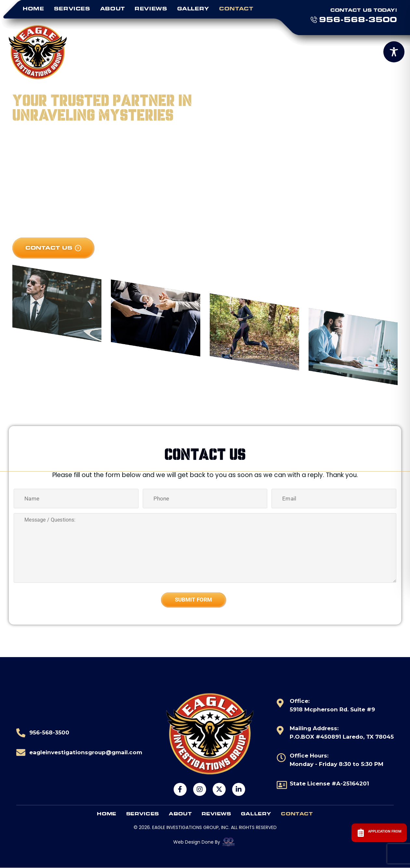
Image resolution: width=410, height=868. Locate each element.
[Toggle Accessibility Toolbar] (394, 52)
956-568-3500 (358, 19)
